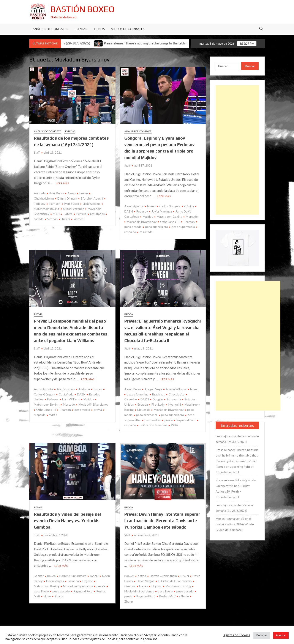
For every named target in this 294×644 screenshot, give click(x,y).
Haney (144, 586)
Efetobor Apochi (92, 198)
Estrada (143, 404)
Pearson (189, 222)
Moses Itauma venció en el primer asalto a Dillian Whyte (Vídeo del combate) (235, 524)
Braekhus (159, 394)
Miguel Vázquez (73, 209)
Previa (38, 314)
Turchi (66, 219)
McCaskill (144, 410)
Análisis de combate (47, 131)
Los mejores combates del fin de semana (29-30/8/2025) (237, 439)
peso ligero (165, 591)
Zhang (59, 596)
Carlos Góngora (170, 206)
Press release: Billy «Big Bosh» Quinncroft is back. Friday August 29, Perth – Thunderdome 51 (236, 489)
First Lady (158, 404)
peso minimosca (147, 415)
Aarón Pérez (133, 389)
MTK (56, 214)
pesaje (101, 586)
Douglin (158, 399)
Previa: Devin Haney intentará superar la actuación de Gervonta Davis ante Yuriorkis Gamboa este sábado (162, 520)
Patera (68, 214)
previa (98, 410)
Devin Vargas (55, 581)
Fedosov (142, 211)
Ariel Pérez (57, 193)
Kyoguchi (175, 404)
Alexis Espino (66, 389)
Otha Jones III (170, 222)
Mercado (192, 217)
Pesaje (38, 507)
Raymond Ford (186, 420)
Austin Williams (176, 389)
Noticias (70, 131)
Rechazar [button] (262, 635)
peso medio (82, 410)
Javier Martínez (162, 211)
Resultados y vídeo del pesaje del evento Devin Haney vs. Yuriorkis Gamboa (67, 520)
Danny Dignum (67, 198)
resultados (97, 214)
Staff (37, 153)
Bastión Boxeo (83, 9)
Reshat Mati (167, 596)
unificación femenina (153, 425)
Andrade (40, 193)
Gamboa (73, 581)
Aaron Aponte (134, 206)
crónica (189, 206)
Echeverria (174, 399)
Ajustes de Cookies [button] (237, 635)
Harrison (55, 204)
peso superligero (157, 227)
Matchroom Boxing (169, 217)
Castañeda (66, 394)
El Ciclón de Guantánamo (175, 581)
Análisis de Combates (50, 29)
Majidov (148, 217)
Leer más (63, 183)
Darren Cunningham (73, 576)
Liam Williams (92, 204)
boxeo (84, 193)
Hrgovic (88, 581)
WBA (175, 425)
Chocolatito (177, 394)
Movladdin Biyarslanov (142, 222)
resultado (146, 232)
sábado (184, 596)
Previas (81, 29)
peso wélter (153, 420)
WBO (53, 415)
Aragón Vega (153, 389)
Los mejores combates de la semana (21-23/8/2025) (234, 508)
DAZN (81, 394)
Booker (39, 576)
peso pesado (61, 591)
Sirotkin (52, 219)
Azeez (72, 193)
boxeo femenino (138, 394)
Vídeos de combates (128, 29)
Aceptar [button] (281, 635)
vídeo (47, 596)
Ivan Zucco (72, 204)
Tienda (99, 29)
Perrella (81, 214)
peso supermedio (183, 227)
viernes (79, 219)
